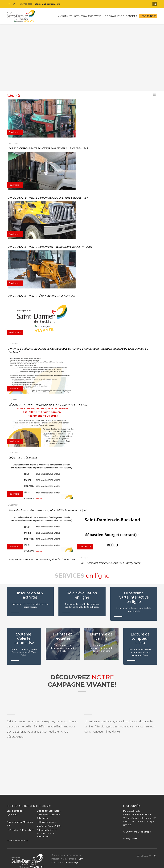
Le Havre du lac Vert (46, 818)
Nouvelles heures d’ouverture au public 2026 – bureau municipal (47, 510)
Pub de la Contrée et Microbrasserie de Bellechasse (47, 830)
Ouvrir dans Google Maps (137, 828)
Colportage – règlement (23, 458)
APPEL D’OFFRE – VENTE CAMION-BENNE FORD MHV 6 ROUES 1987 (48, 198)
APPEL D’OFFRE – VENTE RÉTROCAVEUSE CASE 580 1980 (41, 296)
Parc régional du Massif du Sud (20, 820)
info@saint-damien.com (47, 4)
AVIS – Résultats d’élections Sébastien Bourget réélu (110, 563)
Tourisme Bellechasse (17, 837)
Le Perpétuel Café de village (20, 826)
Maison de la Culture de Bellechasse (48, 813)
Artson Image (72, 859)
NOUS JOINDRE (130, 835)
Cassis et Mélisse (15, 807)
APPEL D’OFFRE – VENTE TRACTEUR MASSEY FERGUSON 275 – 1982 (48, 148)
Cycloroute (12, 811)
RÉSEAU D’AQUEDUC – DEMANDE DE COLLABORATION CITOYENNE (48, 405)
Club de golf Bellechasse (49, 807)
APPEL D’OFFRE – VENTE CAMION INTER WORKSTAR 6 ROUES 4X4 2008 (50, 247)
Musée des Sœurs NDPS (49, 822)
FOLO (80, 855)
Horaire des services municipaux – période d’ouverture (41, 559)
